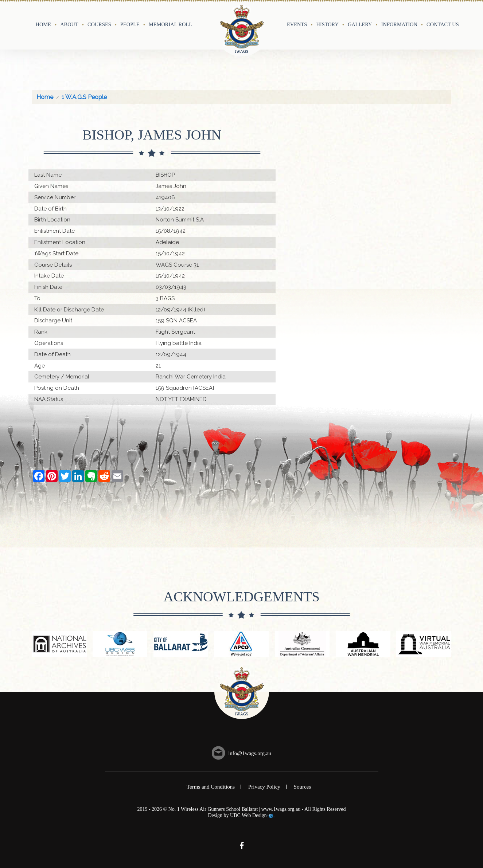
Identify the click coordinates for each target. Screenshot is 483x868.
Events (297, 24)
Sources (303, 787)
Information (399, 24)
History (328, 24)
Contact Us (443, 24)
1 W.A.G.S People (84, 97)
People (130, 24)
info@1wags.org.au (250, 753)
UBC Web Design (248, 815)
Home (43, 24)
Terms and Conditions (211, 787)
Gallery (360, 24)
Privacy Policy (264, 787)
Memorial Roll (170, 24)
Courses (99, 24)
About (69, 24)
